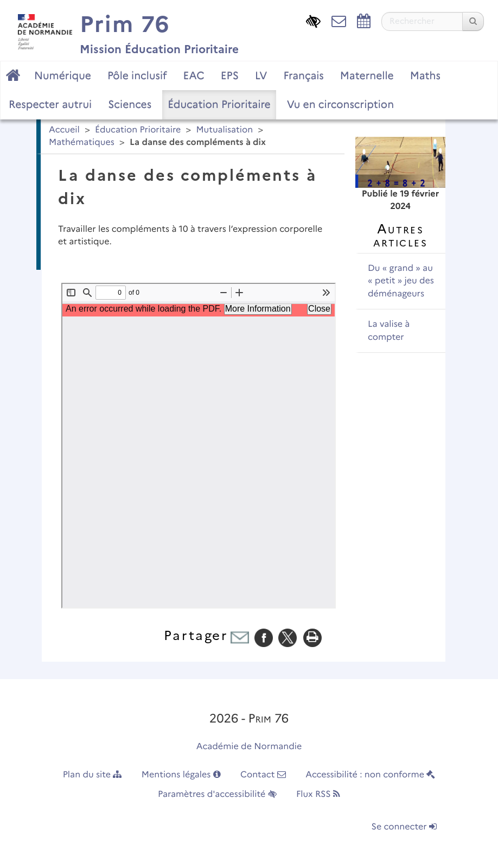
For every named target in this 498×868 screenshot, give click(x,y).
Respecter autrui (50, 104)
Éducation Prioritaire (219, 104)
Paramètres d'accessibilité (217, 794)
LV (261, 75)
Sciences (130, 104)
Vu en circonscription (340, 104)
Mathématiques (82, 142)
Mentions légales (181, 775)
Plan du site (92, 775)
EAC (193, 75)
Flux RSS (318, 794)
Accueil (64, 130)
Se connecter (404, 827)
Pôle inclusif (137, 75)
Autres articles (400, 235)
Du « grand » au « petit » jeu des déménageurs (401, 281)
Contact (263, 775)
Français (303, 75)
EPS (230, 75)
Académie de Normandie (249, 747)
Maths (425, 75)
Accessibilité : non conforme (370, 775)
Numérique (63, 75)
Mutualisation (224, 130)
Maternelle (367, 75)
